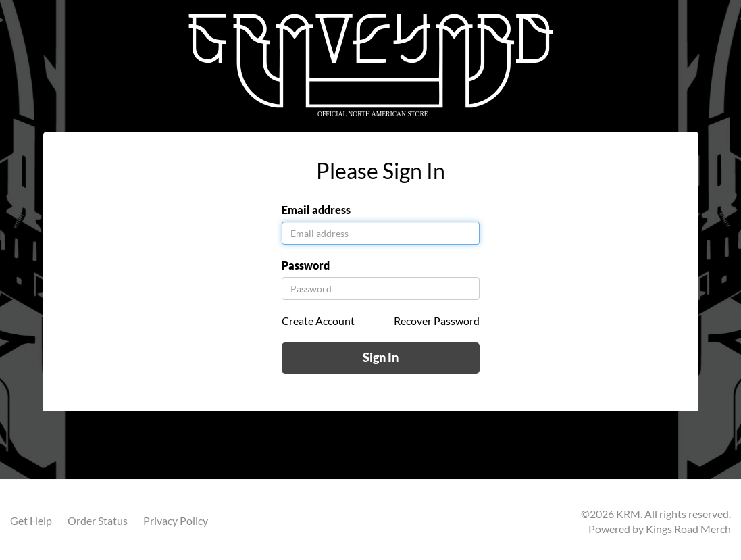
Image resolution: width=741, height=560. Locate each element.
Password (306, 265)
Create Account (318, 321)
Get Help (31, 520)
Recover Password (437, 321)
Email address (316, 210)
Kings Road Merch (688, 529)
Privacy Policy (176, 520)
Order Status (98, 520)
